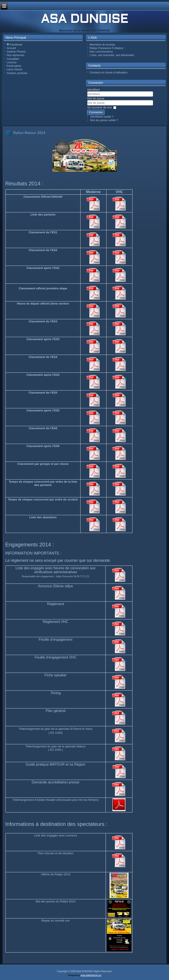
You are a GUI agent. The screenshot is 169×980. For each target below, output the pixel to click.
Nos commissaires (101, 52)
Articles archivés (17, 73)
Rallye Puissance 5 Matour (106, 48)
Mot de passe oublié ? (104, 120)
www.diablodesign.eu (91, 975)
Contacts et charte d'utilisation (108, 72)
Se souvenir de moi (99, 107)
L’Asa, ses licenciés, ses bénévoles (112, 55)
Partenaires (14, 66)
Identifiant (93, 90)
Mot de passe (96, 98)
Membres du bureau (102, 45)
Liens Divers (15, 69)
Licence (12, 62)
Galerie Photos (16, 52)
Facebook (14, 45)
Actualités (13, 59)
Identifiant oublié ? (102, 117)
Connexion (96, 112)
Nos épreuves (15, 55)
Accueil (11, 48)
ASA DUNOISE (84, 20)
